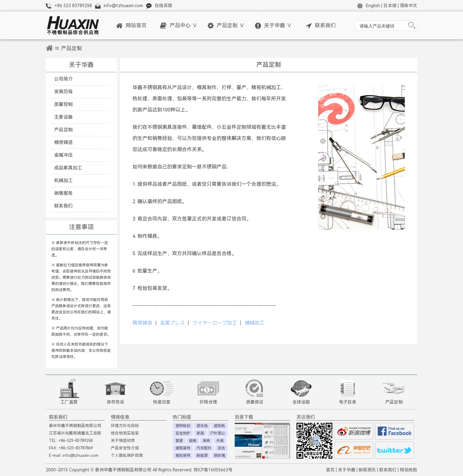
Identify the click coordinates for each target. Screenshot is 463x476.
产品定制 (63, 130)
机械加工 (63, 180)
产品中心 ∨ (179, 26)
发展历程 (63, 92)
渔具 (206, 441)
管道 (179, 441)
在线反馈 (163, 6)
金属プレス (172, 323)
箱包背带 (183, 456)
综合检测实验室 (125, 433)
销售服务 (63, 193)
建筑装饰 (183, 448)
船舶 (193, 441)
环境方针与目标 (125, 426)
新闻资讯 (367, 470)
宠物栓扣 (183, 426)
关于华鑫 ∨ (273, 26)
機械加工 (255, 323)
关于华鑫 (347, 470)
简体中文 (409, 6)
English (373, 6)
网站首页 (131, 26)
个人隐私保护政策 (127, 455)
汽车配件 (204, 448)
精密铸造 (63, 142)
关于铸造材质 (123, 441)
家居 (200, 433)
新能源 (202, 456)
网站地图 (409, 470)
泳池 (221, 448)
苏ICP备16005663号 (213, 470)
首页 (330, 470)
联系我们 (321, 26)
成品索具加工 (68, 168)
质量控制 (63, 104)
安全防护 (183, 433)
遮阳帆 (219, 426)
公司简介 (63, 79)
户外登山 (218, 433)
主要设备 (63, 117)
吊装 (220, 441)
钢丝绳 (219, 456)
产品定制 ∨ (226, 26)
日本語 (390, 6)
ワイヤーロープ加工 (215, 323)
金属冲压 (63, 155)
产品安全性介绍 (125, 448)
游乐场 (202, 426)
